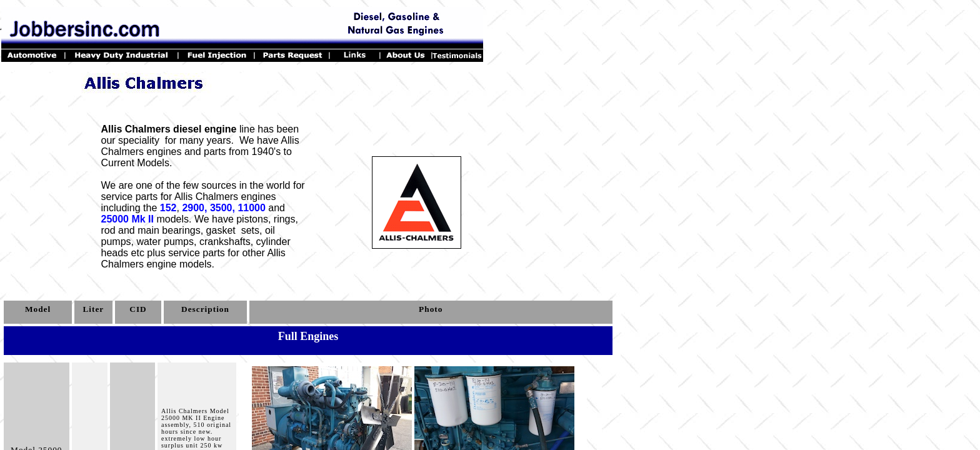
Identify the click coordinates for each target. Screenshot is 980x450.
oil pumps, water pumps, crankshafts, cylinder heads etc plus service (196, 242)
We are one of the (141, 185)
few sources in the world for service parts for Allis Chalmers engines (203, 191)
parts (214, 253)
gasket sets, (234, 230)
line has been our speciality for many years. (200, 135)
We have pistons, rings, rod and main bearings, (200, 225)
